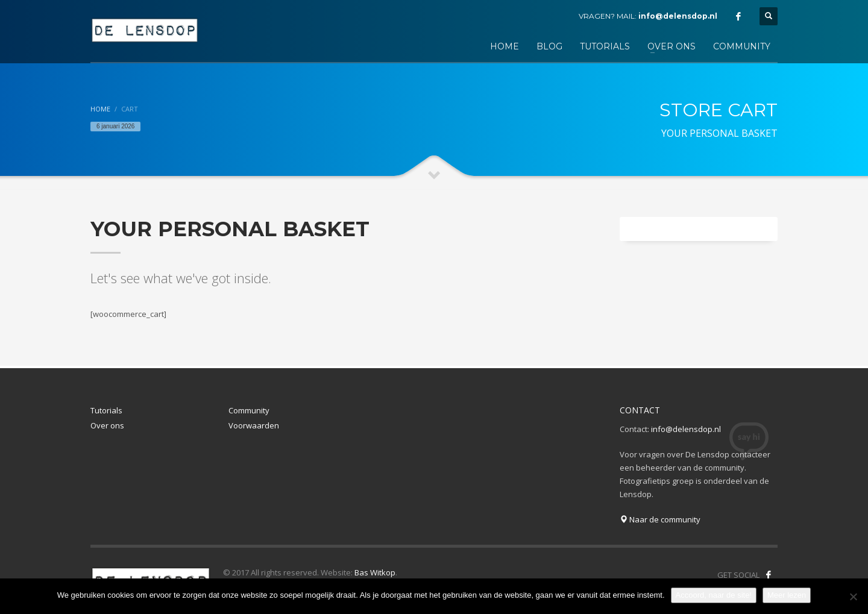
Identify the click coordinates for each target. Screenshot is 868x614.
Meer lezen (787, 595)
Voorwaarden (254, 425)
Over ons (107, 425)
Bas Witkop (375, 572)
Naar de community (660, 519)
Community (249, 410)
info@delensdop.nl (678, 16)
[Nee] (853, 597)
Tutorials (106, 410)
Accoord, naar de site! (714, 595)
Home (100, 109)
